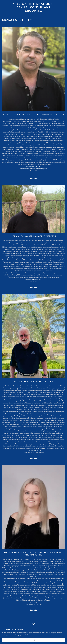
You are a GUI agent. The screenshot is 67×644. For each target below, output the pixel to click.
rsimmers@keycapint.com (34, 166)
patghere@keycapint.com (34, 450)
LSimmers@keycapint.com (33, 604)
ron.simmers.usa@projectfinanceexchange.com (33, 169)
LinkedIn (33, 179)
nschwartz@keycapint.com (33, 279)
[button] (7, 7)
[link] (33, 11)
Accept (33, 640)
